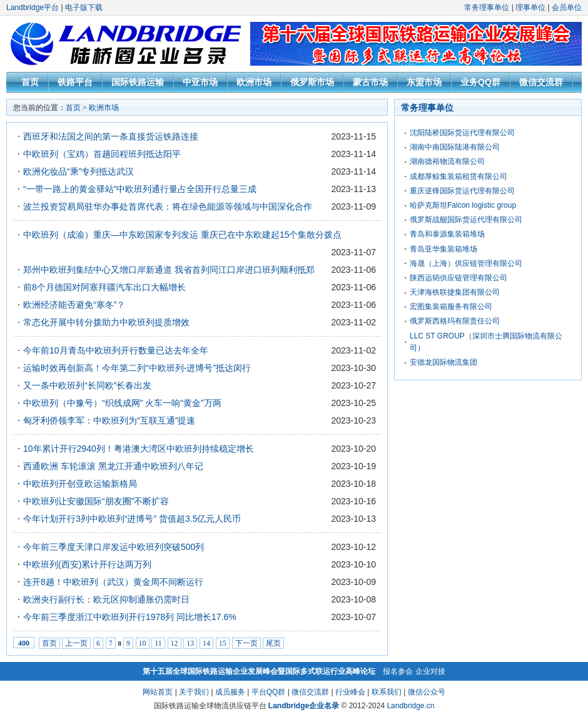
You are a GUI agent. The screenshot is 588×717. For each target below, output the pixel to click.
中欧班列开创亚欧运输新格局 (80, 484)
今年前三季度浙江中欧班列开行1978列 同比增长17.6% (130, 617)
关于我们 (194, 692)
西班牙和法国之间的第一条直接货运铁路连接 (111, 136)
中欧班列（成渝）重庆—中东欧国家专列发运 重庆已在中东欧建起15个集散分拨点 (182, 235)
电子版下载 (84, 8)
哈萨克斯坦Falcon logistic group (463, 205)
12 (175, 643)
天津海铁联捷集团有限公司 (455, 292)
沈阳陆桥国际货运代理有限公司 (462, 133)
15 (223, 643)
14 (206, 643)
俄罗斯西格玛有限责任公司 (455, 321)
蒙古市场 (370, 82)
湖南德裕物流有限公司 (447, 161)
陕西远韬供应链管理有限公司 (459, 278)
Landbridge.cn (410, 706)
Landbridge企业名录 (304, 706)
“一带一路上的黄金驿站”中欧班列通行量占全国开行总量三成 (140, 189)
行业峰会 (350, 692)
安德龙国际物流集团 (444, 362)
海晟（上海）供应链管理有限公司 (466, 263)
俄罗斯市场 (312, 82)
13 (190, 643)
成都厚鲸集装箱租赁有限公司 (459, 176)
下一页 (246, 643)
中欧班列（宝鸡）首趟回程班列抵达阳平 (102, 154)
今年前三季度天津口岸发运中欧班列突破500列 (114, 547)
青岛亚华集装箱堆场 (444, 249)
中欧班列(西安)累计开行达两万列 (87, 564)
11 (158, 643)
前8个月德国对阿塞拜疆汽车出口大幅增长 (104, 287)
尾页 (273, 643)
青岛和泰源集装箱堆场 (447, 234)
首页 (30, 82)
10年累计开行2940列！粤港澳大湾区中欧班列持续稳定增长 (139, 449)
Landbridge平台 (33, 8)
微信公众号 (427, 692)
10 (143, 643)
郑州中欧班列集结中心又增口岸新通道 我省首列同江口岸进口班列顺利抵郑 (169, 270)
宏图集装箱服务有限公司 (451, 307)
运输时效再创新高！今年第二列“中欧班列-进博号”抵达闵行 (137, 368)
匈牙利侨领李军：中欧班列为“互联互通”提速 (109, 420)
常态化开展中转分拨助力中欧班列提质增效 (106, 322)
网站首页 (158, 692)
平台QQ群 (269, 692)
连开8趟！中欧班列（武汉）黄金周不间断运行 (113, 582)
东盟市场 (424, 82)
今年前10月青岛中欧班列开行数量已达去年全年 (116, 350)
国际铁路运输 (138, 82)
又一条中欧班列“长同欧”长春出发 (87, 385)
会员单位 (567, 8)
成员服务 (230, 692)
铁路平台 (75, 82)
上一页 (76, 643)
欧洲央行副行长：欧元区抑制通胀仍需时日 (106, 599)
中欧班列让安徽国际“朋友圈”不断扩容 (96, 501)
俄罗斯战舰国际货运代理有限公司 (466, 220)
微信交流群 (541, 82)
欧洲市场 (254, 82)
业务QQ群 (480, 82)
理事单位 (530, 8)
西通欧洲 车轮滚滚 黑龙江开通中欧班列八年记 (113, 466)
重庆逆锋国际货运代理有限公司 (462, 191)
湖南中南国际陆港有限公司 (455, 147)
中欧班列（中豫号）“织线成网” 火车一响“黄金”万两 (122, 403)
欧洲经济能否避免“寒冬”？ (74, 305)
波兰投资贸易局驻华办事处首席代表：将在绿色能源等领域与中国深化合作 (168, 206)
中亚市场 (200, 82)
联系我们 (387, 692)
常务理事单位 (487, 8)
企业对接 (430, 671)
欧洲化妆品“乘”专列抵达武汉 (79, 171)
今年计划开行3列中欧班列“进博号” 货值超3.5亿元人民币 (132, 519)
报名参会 (398, 671)
